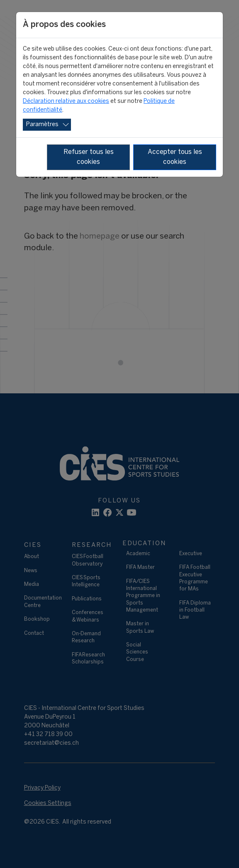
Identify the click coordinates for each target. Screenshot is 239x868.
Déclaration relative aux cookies (66, 101)
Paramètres (42, 125)
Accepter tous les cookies (175, 157)
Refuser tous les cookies (89, 157)
